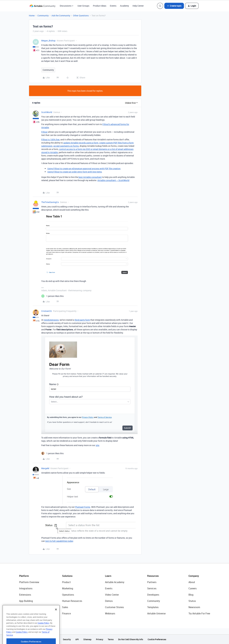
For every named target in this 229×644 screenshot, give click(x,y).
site (97, 445)
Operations (68, 595)
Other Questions (81, 16)
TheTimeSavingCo (50, 202)
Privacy (100, 639)
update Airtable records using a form (81, 143)
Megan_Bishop (48, 41)
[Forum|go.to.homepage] (42, 6)
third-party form (82, 320)
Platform (24, 576)
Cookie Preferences (157, 639)
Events (113, 6)
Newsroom (194, 607)
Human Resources (72, 601)
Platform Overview (29, 582)
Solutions (67, 576)
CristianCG (47, 311)
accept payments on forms (66, 146)
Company (194, 576)
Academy (124, 6)
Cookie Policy (43, 633)
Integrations (26, 588)
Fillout (44, 132)
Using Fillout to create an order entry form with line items (75, 172)
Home (32, 16)
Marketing (68, 588)
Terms (111, 639)
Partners (152, 582)
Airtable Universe (156, 613)
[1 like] (52, 296)
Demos (109, 601)
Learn (108, 576)
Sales (65, 607)
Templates (153, 607)
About (192, 582)
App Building (26, 601)
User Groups (83, 6)
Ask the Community (61, 16)
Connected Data (28, 613)
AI (20, 607)
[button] (174, 6)
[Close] (56, 620)
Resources (153, 576)
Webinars (110, 613)
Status (192, 601)
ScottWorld (47, 112)
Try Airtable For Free (199, 613)
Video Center (112, 595)
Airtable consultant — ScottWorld (113, 180)
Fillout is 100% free (50, 140)
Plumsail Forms (83, 507)
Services (152, 588)
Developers (153, 595)
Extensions (25, 595)
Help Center (138, 6)
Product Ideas (100, 6)
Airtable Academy (115, 582)
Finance (66, 613)
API (77, 639)
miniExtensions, (52, 320)
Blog (191, 595)
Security (67, 639)
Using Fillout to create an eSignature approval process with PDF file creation (84, 169)
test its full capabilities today (59, 541)
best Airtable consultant (90, 177)
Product (66, 582)
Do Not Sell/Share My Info (131, 639)
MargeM (45, 468)
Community (43, 16)
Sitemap (87, 639)
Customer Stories (114, 607)
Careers (193, 588)
